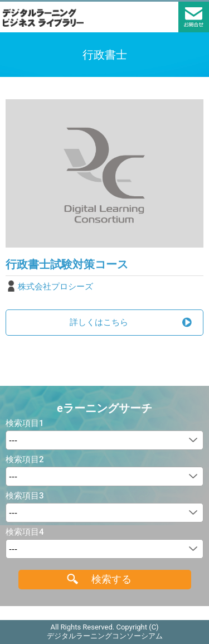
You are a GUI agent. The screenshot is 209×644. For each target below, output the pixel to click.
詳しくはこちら (99, 322)
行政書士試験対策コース (67, 264)
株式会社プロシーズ (55, 287)
